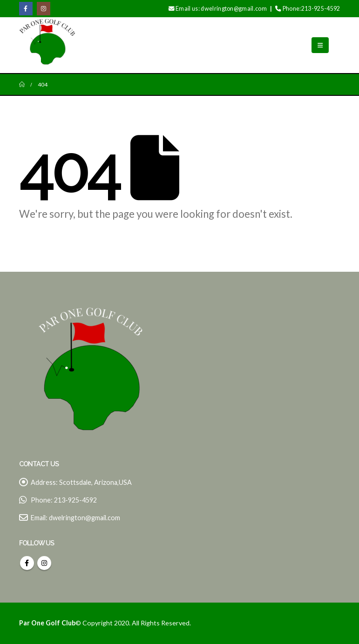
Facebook (27, 563)
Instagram (44, 563)
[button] (320, 45)
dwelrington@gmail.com (85, 518)
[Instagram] (44, 9)
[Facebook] (26, 9)
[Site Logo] (47, 45)
